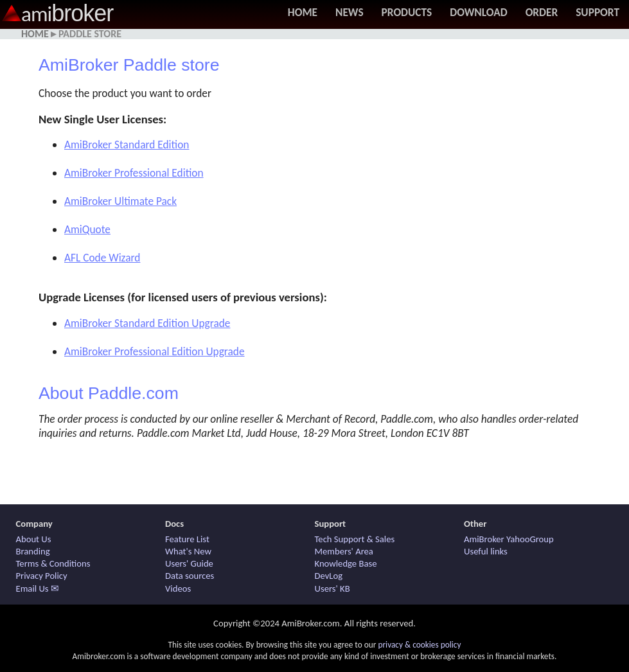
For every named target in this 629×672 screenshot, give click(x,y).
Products (407, 12)
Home (303, 12)
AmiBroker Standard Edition (127, 145)
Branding (33, 551)
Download (478, 12)
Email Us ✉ (38, 588)
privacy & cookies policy (419, 645)
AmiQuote (87, 229)
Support (598, 12)
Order (542, 12)
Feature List (187, 539)
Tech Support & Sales (355, 539)
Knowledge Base (346, 563)
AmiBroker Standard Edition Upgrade (147, 323)
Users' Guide (189, 563)
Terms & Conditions (53, 563)
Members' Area (344, 551)
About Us (34, 539)
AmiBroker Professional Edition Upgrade (155, 351)
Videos (178, 588)
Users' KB (332, 588)
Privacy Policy (42, 576)
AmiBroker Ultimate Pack (120, 201)
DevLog (329, 576)
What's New (188, 551)
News (350, 12)
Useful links (486, 551)
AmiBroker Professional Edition (134, 173)
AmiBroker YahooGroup (509, 539)
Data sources (190, 576)
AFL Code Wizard (102, 258)
